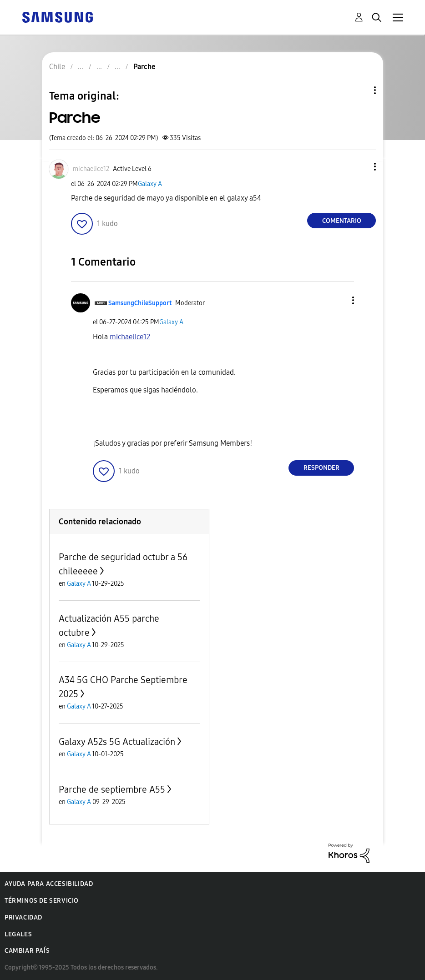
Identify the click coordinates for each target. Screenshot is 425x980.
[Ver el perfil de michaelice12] (91, 169)
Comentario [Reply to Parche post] (342, 221)
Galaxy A (150, 184)
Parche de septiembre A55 (112, 789)
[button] (360, 167)
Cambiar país (27, 951)
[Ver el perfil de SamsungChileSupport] (140, 303)
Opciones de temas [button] (359, 90)
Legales (18, 934)
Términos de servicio (42, 901)
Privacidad (23, 917)
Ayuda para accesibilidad (49, 884)
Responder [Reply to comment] (321, 468)
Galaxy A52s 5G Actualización (117, 742)
